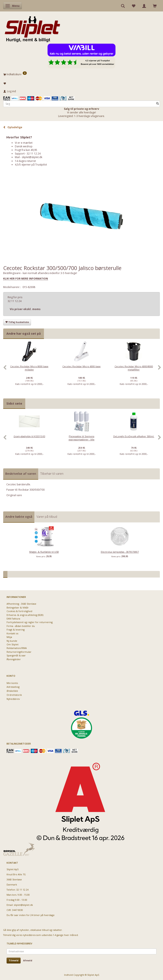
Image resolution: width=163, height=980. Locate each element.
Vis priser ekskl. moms (25, 309)
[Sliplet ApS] (32, 28)
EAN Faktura (13, 619)
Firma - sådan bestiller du (21, 626)
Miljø (9, 637)
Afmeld (28, 960)
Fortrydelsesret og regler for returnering (30, 622)
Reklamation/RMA (17, 648)
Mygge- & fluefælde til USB (44, 552)
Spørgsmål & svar (16, 655)
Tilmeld (14, 960)
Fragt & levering (16, 630)
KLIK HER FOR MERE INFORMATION (26, 279)
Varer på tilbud (47, 517)
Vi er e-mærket (24, 143)
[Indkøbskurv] (81, 74)
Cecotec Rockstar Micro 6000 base (81, 366)
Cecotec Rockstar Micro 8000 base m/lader (29, 368)
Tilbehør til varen (52, 474)
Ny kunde (12, 641)
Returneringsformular (19, 652)
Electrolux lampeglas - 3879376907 (120, 552)
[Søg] (157, 104)
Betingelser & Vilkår (18, 608)
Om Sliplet (13, 644)
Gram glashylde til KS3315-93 (29, 436)
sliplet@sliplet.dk (32, 157)
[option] (29, 370)
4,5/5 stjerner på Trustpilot (31, 165)
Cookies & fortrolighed (19, 611)
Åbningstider (14, 659)
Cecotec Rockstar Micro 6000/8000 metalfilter (134, 368)
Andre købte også (19, 517)
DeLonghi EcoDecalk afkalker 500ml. (134, 436)
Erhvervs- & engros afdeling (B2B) (25, 615)
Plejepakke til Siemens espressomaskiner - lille (81, 438)
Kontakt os (12, 633)
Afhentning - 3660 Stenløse (21, 604)
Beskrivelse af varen (21, 474)
